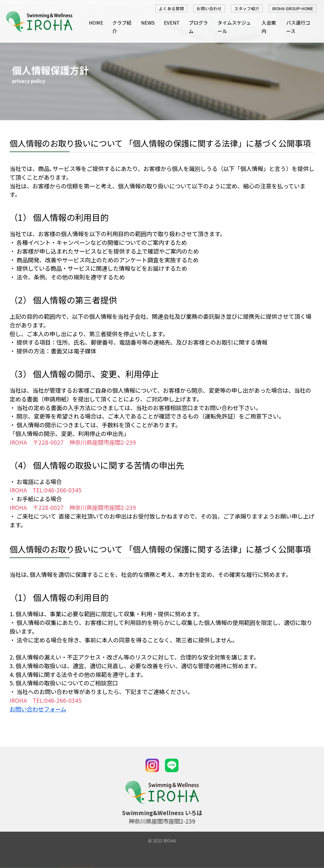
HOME (96, 23)
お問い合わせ (209, 8)
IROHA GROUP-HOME (293, 8)
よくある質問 (171, 8)
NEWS (148, 23)
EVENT (172, 23)
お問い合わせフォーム (38, 709)
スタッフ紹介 (247, 8)
